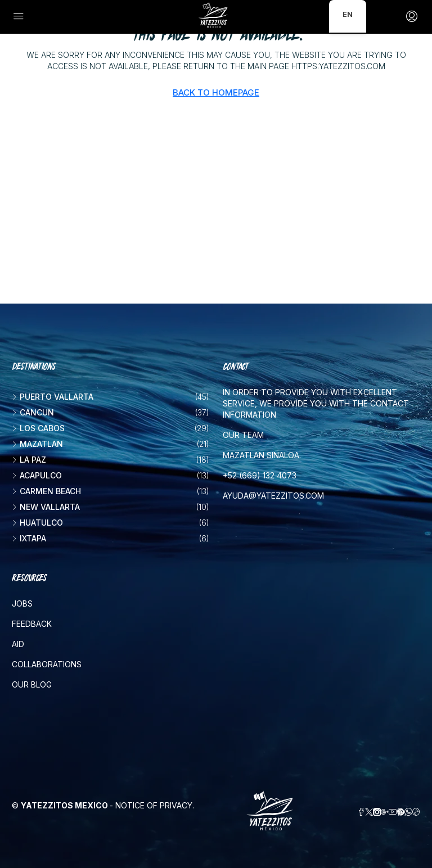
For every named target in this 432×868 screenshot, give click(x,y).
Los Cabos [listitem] (38, 428)
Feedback (32, 624)
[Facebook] (361, 812)
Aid (18, 644)
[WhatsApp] (408, 812)
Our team (243, 435)
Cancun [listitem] (33, 412)
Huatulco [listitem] (37, 523)
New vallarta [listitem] (46, 507)
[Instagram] (377, 812)
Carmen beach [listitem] (46, 491)
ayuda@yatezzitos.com (273, 496)
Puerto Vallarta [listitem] (53, 397)
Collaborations (47, 664)
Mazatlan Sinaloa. (262, 455)
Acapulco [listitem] (37, 475)
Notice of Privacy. (155, 805)
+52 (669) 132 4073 (260, 475)
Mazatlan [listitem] (37, 444)
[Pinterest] (400, 812)
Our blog (32, 684)
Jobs (22, 603)
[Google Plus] (385, 812)
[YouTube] (393, 812)
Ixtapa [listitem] (29, 538)
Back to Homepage (216, 92)
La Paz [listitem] (29, 460)
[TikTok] (416, 812)
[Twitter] (369, 812)
